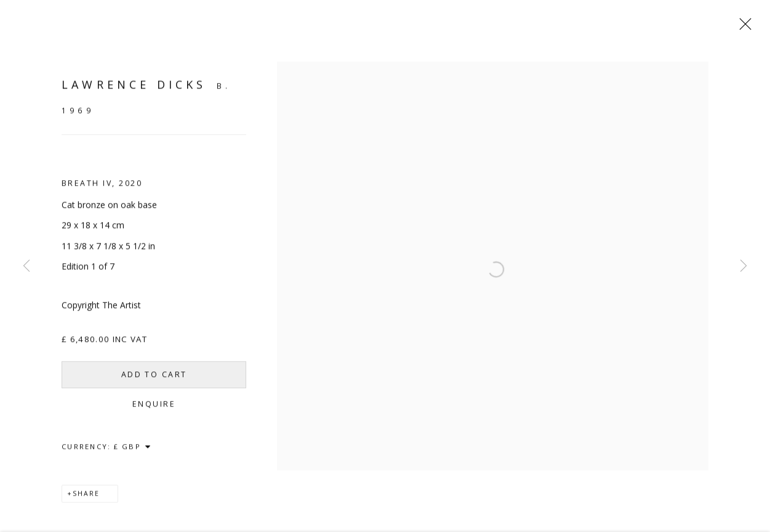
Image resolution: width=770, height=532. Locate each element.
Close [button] (743, 28)
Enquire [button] (154, 408)
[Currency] (133, 451)
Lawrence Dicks (134, 89)
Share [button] (86, 498)
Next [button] (744, 266)
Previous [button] (26, 266)
